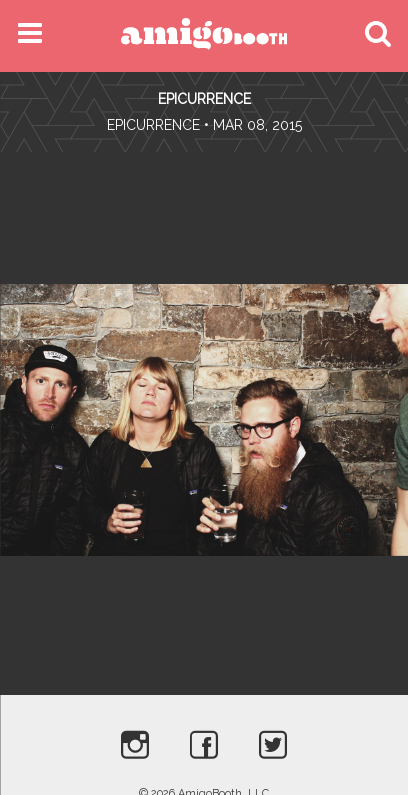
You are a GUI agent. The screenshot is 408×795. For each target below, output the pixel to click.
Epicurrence (204, 99)
